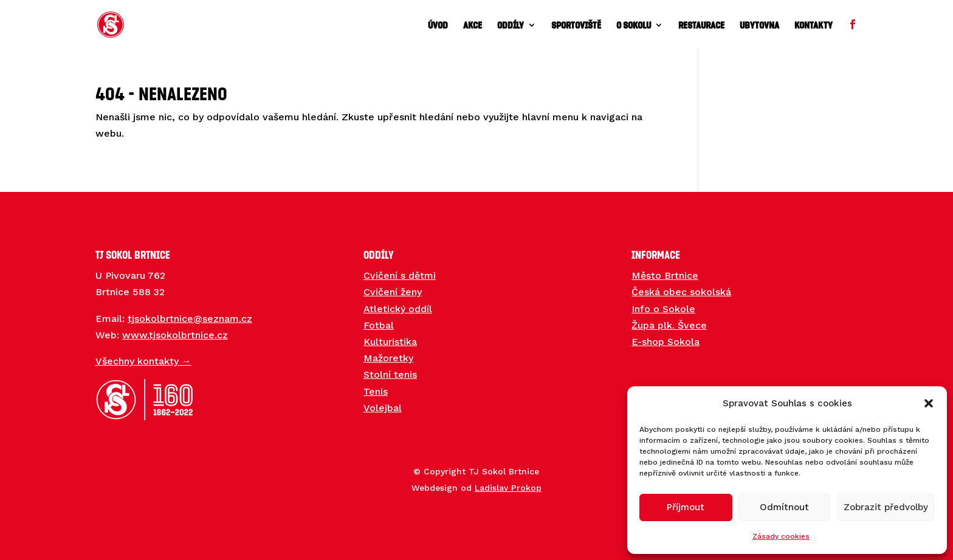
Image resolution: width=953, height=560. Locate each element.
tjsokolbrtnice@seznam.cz (190, 319)
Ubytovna (759, 26)
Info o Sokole (663, 309)
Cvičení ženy (393, 292)
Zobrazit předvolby (886, 507)
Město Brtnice (665, 275)
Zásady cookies (781, 536)
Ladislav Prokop (508, 488)
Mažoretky (388, 358)
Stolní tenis (390, 374)
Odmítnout (784, 507)
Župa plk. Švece (669, 325)
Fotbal (379, 325)
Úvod (438, 26)
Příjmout (686, 507)
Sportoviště (576, 26)
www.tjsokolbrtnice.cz (175, 335)
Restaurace (701, 26)
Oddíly (511, 26)
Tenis (376, 391)
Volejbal (383, 408)
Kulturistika (390, 342)
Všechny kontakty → (143, 361)
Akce (473, 26)
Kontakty (814, 26)
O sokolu (634, 26)
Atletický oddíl (398, 309)
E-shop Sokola (666, 342)
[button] (929, 403)
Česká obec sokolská (681, 292)
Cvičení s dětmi (400, 275)
